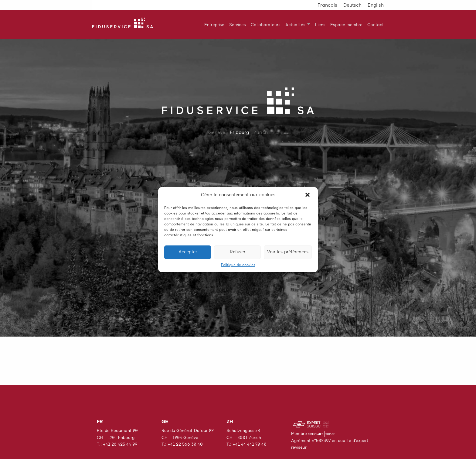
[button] (308, 195)
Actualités (295, 25)
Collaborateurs (266, 25)
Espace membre (346, 25)
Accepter (188, 252)
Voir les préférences (288, 252)
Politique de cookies (238, 265)
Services (238, 25)
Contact (376, 25)
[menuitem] (212, 24)
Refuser (238, 252)
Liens (320, 25)
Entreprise (214, 25)
